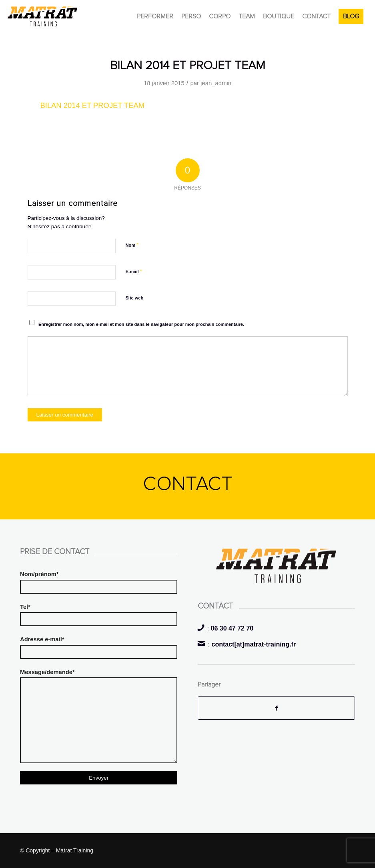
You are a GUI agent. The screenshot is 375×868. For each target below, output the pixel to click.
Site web (135, 298)
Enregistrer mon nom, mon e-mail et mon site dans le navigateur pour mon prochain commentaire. (141, 324)
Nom (132, 245)
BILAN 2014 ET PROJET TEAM (188, 66)
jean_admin (216, 83)
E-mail (134, 271)
